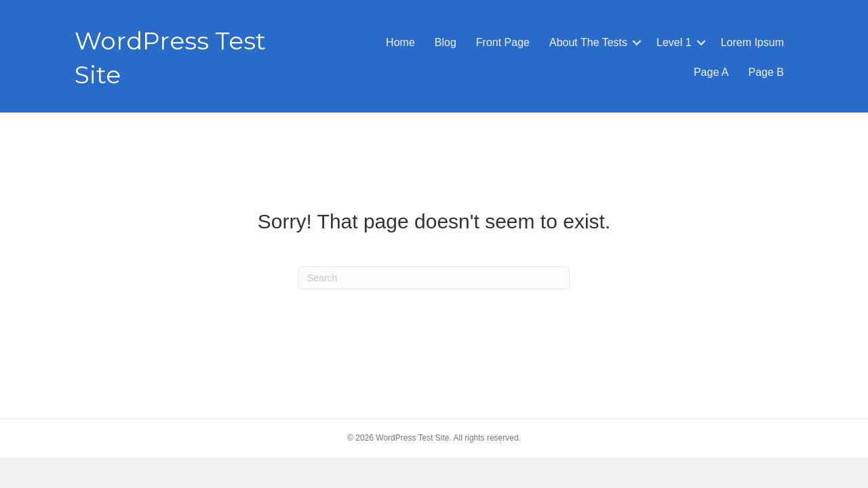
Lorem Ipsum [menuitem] (752, 42)
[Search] (434, 278)
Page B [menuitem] (766, 72)
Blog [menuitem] (446, 42)
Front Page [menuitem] (503, 42)
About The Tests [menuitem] (588, 42)
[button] (637, 43)
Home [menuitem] (400, 42)
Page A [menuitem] (711, 72)
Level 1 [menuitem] (674, 42)
